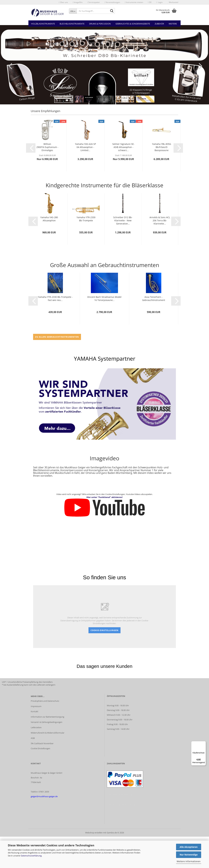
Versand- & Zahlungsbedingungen (47, 722)
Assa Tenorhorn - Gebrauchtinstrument (154, 299)
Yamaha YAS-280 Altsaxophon (49, 219)
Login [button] (159, 2)
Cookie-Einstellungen (104, 630)
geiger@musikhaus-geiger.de (44, 796)
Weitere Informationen (189, 861)
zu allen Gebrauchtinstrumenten (57, 337)
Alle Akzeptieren (189, 847)
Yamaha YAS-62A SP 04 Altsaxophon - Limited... (85, 147)
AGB (33, 738)
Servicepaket (93, 2)
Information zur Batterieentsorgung (47, 717)
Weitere (173, 24)
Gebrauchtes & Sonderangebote (133, 24)
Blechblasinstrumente (72, 24)
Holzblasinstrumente (43, 24)
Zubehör (159, 24)
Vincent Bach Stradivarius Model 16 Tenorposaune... (104, 299)
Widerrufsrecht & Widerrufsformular (48, 733)
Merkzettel (173, 2)
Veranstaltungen (112, 2)
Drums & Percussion (100, 24)
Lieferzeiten (36, 727)
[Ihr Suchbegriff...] (73, 11)
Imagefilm (78, 2)
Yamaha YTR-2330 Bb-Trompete (86, 219)
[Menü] (204, 743)
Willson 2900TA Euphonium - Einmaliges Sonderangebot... (47, 147)
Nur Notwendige (189, 855)
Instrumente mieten (134, 2)
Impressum (36, 706)
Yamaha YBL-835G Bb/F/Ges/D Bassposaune (162, 147)
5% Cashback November (42, 743)
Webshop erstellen (94, 833)
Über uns (63, 2)
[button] (150, 2)
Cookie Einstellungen (40, 748)
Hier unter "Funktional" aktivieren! (105, 497)
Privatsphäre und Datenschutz (45, 701)
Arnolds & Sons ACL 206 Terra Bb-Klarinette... (160, 220)
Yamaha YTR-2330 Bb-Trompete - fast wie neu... (55, 299)
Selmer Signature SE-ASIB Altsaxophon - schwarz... (123, 147)
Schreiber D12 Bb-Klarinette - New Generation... (123, 220)
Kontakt (35, 711)
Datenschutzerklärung (31, 856)
